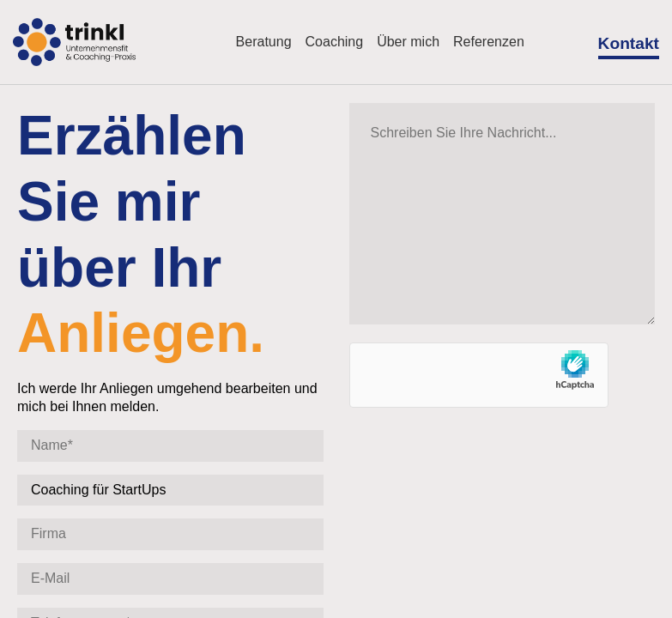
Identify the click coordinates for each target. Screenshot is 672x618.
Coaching (335, 42)
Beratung (264, 42)
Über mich (408, 42)
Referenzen (489, 42)
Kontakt (629, 43)
